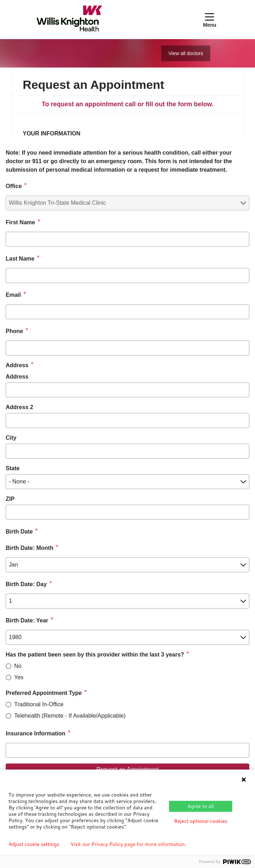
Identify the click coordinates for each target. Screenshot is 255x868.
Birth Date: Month (29, 548)
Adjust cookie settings (34, 844)
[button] (211, 20)
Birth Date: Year (27, 620)
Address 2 (19, 407)
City (11, 438)
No (18, 666)
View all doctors (186, 53)
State (13, 468)
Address (17, 377)
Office (14, 186)
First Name (20, 222)
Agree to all (201, 806)
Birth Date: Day (26, 584)
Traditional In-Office (39, 704)
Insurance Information (36, 733)
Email (13, 295)
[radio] (9, 666)
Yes (19, 677)
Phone (14, 331)
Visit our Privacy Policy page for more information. (129, 844)
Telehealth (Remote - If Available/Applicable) (70, 716)
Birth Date (19, 532)
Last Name (20, 259)
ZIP (10, 499)
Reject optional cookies (201, 821)
